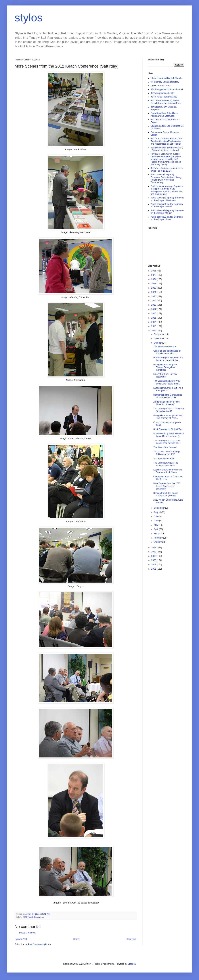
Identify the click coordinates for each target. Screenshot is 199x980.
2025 (154, 275)
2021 (154, 292)
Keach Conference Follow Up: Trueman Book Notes (168, 471)
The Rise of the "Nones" (165, 447)
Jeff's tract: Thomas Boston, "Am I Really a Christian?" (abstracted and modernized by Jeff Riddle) (167, 141)
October (158, 343)
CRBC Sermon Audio (161, 86)
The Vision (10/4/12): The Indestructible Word (166, 464)
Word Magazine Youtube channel (167, 89)
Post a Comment (27, 933)
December (159, 334)
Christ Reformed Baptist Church (166, 78)
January (158, 542)
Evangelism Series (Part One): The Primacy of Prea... (168, 417)
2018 (154, 305)
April (156, 529)
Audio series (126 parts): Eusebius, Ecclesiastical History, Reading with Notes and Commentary (166, 178)
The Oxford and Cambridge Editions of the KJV (167, 453)
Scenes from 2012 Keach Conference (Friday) (166, 494)
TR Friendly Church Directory (165, 82)
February (159, 538)
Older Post (131, 939)
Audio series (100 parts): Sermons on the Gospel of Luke (167, 212)
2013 (154, 326)
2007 (154, 564)
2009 (154, 556)
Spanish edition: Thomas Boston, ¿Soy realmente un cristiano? (167, 149)
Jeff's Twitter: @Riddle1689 (164, 97)
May (156, 525)
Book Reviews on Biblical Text (168, 429)
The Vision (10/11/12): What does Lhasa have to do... (167, 442)
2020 (154, 296)
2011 (154, 548)
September (160, 508)
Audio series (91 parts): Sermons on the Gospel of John (167, 218)
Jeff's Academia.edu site (162, 93)
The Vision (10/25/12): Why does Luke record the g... (167, 382)
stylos (29, 18)
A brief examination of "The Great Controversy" (167, 403)
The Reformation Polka (165, 347)
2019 (154, 301)
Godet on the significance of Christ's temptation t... (167, 352)
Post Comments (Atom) (39, 944)
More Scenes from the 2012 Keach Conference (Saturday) (167, 486)
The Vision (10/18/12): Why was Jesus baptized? (169, 410)
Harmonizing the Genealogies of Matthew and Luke (168, 396)
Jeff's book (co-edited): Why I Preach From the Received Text (166, 102)
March (157, 534)
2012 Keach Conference (34, 917)
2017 (154, 309)
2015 (154, 318)
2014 (154, 322)
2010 (154, 552)
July (156, 516)
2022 (154, 288)
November (159, 338)
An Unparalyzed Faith (164, 459)
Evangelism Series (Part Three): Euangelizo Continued (165, 367)
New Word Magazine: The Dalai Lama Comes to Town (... (169, 435)
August (158, 512)
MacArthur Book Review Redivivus (165, 375)
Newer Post (21, 939)
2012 (154, 331)
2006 (154, 569)
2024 (154, 279)
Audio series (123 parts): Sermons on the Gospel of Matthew (167, 199)
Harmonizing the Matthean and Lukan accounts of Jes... (168, 359)
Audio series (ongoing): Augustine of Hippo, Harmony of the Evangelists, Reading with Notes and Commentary (167, 190)
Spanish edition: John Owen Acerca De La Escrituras (164, 114)
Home (76, 939)
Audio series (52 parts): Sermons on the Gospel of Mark (167, 205)
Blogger (132, 964)
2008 (154, 560)
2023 (154, 284)
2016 (154, 313)
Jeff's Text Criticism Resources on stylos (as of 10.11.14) (167, 169)
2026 (154, 271)
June (157, 521)
